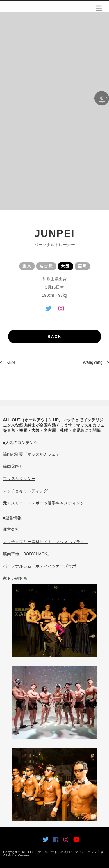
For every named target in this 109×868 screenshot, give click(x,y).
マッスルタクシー (19, 479)
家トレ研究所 (15, 578)
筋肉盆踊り (13, 466)
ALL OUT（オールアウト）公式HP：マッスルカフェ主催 (63, 852)
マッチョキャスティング (25, 491)
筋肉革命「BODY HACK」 (27, 554)
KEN (11, 362)
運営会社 (11, 529)
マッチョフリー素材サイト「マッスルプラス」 (46, 542)
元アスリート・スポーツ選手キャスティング (44, 503)
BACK (54, 337)
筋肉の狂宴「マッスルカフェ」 (31, 454)
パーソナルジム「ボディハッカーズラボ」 (42, 566)
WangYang (93, 362)
